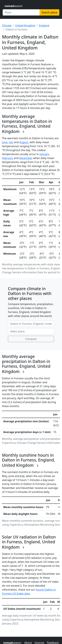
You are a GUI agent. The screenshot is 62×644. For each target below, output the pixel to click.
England (44, 25)
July (11, 142)
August (24, 142)
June (5, 142)
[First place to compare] (31, 324)
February (8, 158)
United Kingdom (25, 25)
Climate (7, 25)
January (44, 154)
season (14, 6)
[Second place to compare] (31, 331)
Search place (49, 12)
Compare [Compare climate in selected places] (31, 339)
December (25, 158)
